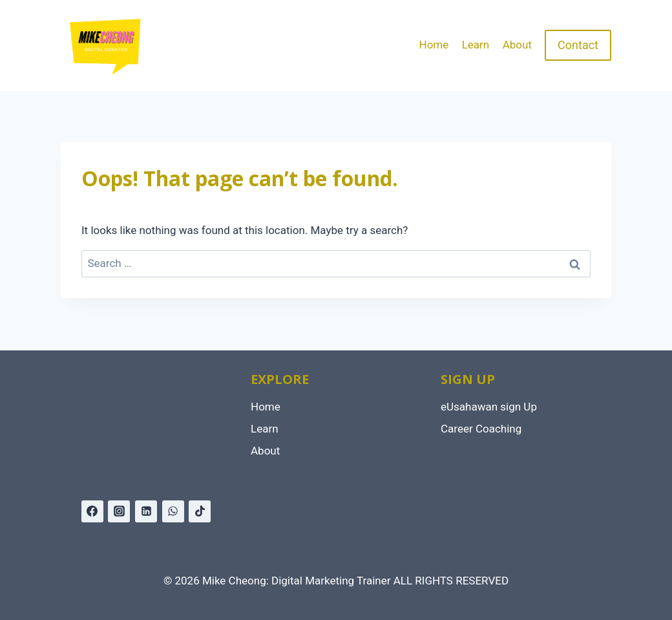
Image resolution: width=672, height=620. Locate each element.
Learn (476, 45)
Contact (578, 45)
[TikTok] (200, 511)
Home (434, 45)
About (517, 45)
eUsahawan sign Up (489, 407)
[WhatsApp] (173, 511)
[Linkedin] (146, 511)
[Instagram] (119, 511)
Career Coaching (481, 429)
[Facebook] (92, 511)
